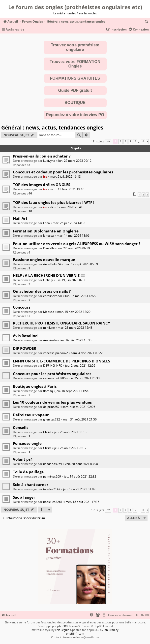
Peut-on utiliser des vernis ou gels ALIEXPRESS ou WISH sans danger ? (77, 244)
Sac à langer (24, 497)
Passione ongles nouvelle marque (44, 259)
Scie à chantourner (31, 484)
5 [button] (135, 141)
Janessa (48, 236)
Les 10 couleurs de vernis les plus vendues (52, 402)
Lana (46, 223)
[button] (108, 142)
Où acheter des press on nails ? (42, 291)
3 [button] (125, 141)
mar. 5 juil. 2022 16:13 (66, 177)
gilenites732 (52, 419)
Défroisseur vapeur (31, 415)
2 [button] (120, 141)
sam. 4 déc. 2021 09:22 (87, 353)
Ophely (48, 280)
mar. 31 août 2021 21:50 (80, 419)
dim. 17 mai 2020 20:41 (66, 207)
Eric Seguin (62, 630)
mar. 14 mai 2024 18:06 (73, 236)
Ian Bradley (111, 630)
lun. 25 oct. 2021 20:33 (84, 378)
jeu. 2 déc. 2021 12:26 (80, 366)
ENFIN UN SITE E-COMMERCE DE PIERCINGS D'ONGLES (61, 361)
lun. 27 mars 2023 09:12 (75, 161)
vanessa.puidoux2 (56, 353)
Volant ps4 (23, 459)
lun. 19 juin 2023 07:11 (71, 280)
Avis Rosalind (25, 336)
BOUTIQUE (75, 103)
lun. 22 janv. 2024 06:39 (74, 248)
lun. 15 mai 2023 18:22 (81, 296)
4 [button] (130, 141)
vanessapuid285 (54, 378)
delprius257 (51, 407)
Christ (47, 432)
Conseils (21, 427)
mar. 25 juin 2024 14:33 (69, 223)
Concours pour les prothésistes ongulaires (52, 374)
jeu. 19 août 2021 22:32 (80, 476)
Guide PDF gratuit (75, 90)
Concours (22, 307)
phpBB (62, 626)
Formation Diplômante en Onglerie (46, 231)
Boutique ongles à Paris (35, 386)
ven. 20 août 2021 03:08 (81, 464)
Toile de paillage (28, 472)
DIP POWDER (25, 348)
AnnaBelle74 (52, 264)
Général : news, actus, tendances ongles (52, 128)
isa (45, 177)
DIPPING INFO (53, 366)
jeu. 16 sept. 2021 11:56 (72, 391)
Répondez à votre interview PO (75, 115)
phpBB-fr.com (75, 633)
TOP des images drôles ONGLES (42, 185)
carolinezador (53, 296)
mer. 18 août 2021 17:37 (82, 502)
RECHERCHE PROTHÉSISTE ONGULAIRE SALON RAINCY (61, 323)
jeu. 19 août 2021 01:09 (79, 489)
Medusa (49, 312)
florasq (48, 391)
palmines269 (52, 476)
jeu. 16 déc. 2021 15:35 (76, 340)
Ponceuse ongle (27, 443)
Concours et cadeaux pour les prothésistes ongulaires (63, 172)
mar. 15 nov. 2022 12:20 (74, 312)
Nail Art (20, 218)
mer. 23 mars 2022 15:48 (75, 328)
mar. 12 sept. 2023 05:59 (81, 264)
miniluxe (49, 328)
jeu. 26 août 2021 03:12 (70, 448)
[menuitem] (147, 22)
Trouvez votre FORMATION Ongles (75, 64)
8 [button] (143, 141)
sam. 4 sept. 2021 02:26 (79, 407)
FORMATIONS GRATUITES (75, 78)
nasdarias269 (53, 464)
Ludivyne (49, 161)
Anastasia (50, 340)
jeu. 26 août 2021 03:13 (70, 432)
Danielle (49, 248)
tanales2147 (52, 489)
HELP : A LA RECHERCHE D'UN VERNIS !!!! (49, 275)
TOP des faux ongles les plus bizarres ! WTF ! (54, 202)
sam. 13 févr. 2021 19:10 (67, 189)
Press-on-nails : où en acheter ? (42, 156)
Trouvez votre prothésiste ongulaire (75, 47)
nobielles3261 (53, 502)
